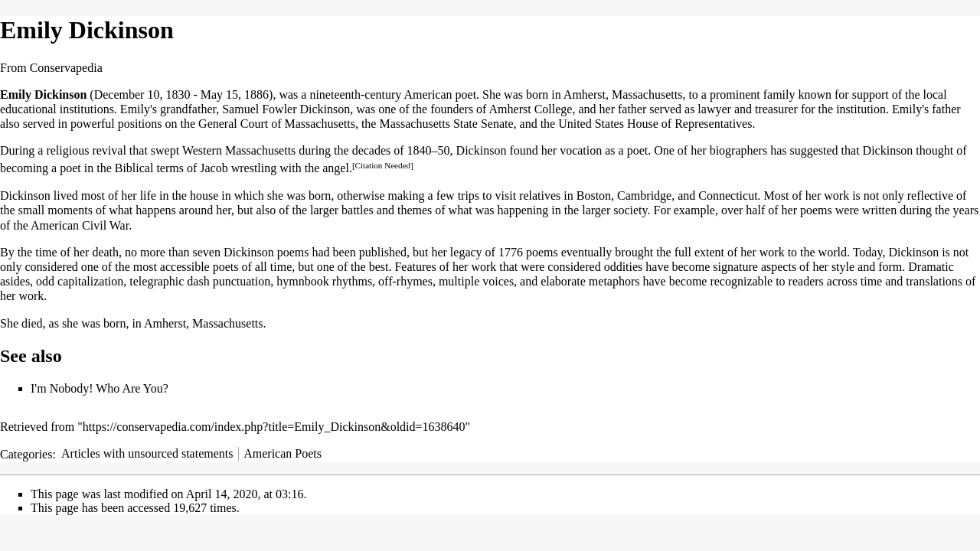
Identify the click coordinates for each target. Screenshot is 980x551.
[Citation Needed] (383, 165)
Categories (26, 453)
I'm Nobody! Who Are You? (100, 388)
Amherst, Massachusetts (204, 323)
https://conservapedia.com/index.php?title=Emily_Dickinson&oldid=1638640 (274, 427)
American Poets (283, 453)
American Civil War (80, 225)
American (428, 95)
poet (466, 95)
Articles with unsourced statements (147, 453)
